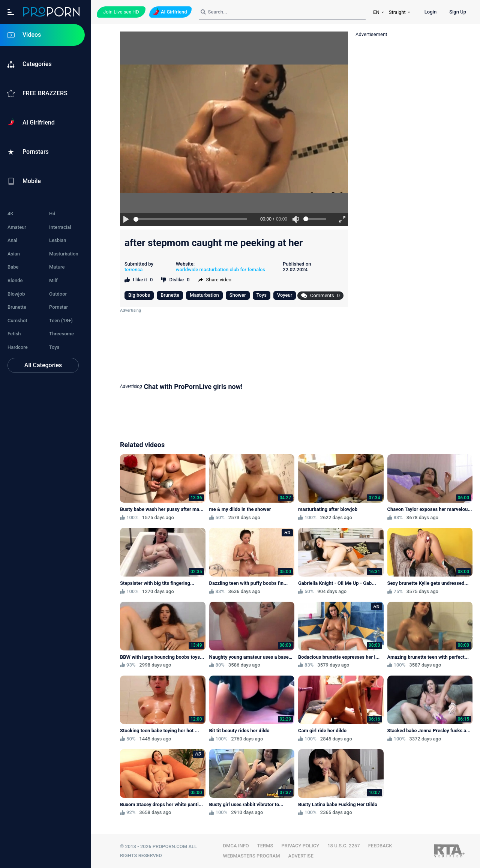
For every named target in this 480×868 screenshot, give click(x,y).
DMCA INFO (236, 846)
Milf (53, 280)
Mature (57, 267)
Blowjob (16, 294)
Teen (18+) (61, 321)
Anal (12, 240)
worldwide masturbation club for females (220, 270)
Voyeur (285, 295)
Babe (13, 267)
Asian (14, 254)
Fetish (14, 334)
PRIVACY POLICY (300, 846)
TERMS (265, 846)
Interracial (60, 227)
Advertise (301, 856)
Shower (238, 295)
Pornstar (58, 307)
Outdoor (58, 294)
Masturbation (64, 254)
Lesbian (58, 240)
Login (430, 12)
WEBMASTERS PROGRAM (252, 856)
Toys (54, 347)
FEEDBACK (380, 846)
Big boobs (139, 295)
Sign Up (458, 12)
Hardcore (18, 347)
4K (10, 214)
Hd (52, 214)
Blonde (15, 280)
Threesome (61, 334)
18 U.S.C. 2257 (344, 846)
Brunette (17, 307)
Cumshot (17, 321)
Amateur (17, 227)
